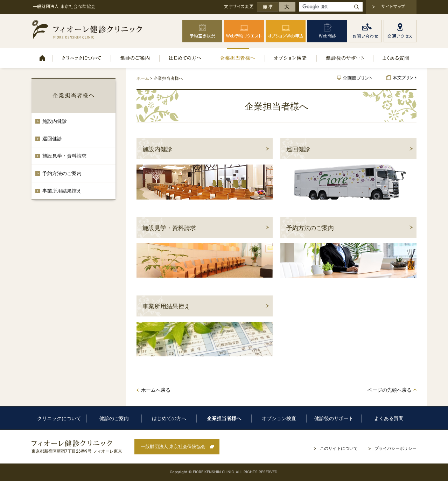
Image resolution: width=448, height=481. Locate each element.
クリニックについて (82, 58)
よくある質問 (395, 58)
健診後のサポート (345, 58)
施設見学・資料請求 (169, 228)
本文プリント (398, 78)
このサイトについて (339, 448)
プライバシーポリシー (395, 448)
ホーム (42, 58)
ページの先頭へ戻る (390, 390)
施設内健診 (157, 149)
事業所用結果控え (166, 306)
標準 (268, 7)
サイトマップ (393, 6)
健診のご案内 (135, 58)
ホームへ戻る (156, 390)
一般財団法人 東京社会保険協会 (173, 447)
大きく (287, 7)
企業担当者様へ (238, 58)
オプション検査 (291, 58)
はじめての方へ (185, 58)
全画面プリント (358, 78)
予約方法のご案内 (310, 228)
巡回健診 (298, 149)
